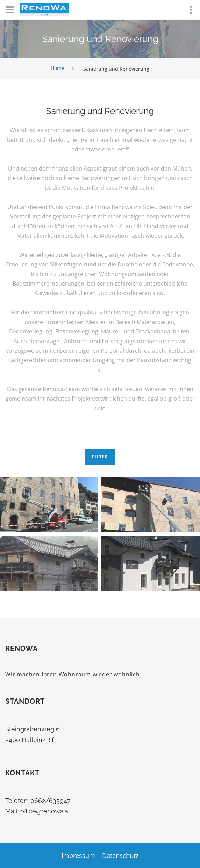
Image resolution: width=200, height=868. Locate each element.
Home (58, 68)
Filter (100, 457)
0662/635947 (50, 801)
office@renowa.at (45, 811)
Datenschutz (120, 855)
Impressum (78, 855)
